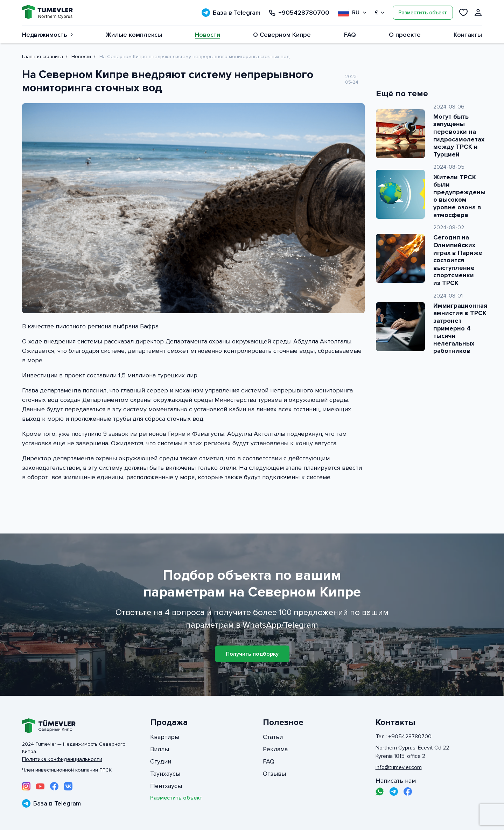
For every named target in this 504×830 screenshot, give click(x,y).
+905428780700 (299, 13)
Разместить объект (423, 13)
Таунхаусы (165, 774)
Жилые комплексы (134, 35)
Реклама (275, 749)
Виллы (160, 749)
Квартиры (165, 737)
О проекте (405, 35)
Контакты (468, 35)
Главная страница (43, 57)
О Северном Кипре (282, 35)
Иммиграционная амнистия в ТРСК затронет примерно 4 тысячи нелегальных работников (460, 328)
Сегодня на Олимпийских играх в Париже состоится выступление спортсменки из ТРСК (458, 260)
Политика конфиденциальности (62, 759)
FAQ (350, 35)
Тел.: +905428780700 (404, 737)
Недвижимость (47, 35)
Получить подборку (252, 654)
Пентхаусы (166, 786)
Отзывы (274, 774)
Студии (161, 761)
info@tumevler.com (399, 767)
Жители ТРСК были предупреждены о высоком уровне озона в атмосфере (459, 196)
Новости (208, 35)
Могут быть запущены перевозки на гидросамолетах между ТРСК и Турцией (459, 135)
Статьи (273, 737)
